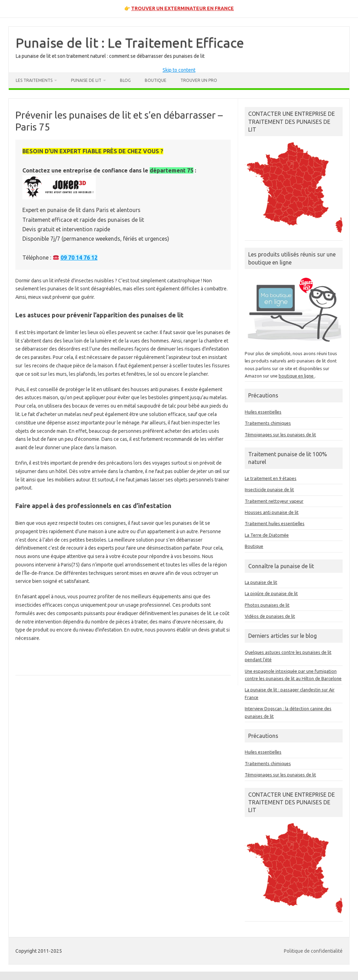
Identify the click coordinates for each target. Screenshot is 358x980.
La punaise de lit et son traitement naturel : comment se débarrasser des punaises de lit (110, 56)
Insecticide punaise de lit (269, 489)
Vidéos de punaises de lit (270, 616)
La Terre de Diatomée (267, 535)
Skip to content (179, 70)
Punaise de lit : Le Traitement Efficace (130, 43)
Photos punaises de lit (267, 605)
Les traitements (34, 80)
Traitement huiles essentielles (275, 523)
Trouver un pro (199, 80)
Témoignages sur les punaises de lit (280, 435)
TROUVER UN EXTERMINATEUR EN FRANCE (182, 8)
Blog (125, 80)
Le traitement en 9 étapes (271, 478)
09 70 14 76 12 (79, 258)
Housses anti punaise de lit (272, 512)
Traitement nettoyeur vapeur (274, 501)
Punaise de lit (86, 80)
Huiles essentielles (263, 412)
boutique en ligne (297, 376)
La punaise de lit (261, 582)
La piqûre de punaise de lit (271, 593)
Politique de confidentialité (313, 951)
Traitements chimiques (268, 423)
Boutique (156, 80)
